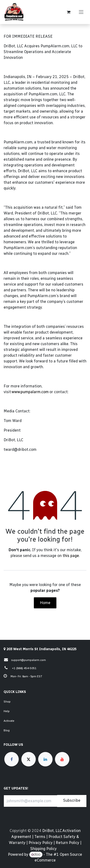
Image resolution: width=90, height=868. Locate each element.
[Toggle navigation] (81, 12)
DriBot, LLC (52, 831)
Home (45, 603)
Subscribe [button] (72, 800)
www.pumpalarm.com (30, 392)
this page (71, 556)
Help (7, 711)
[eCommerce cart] (68, 12)
